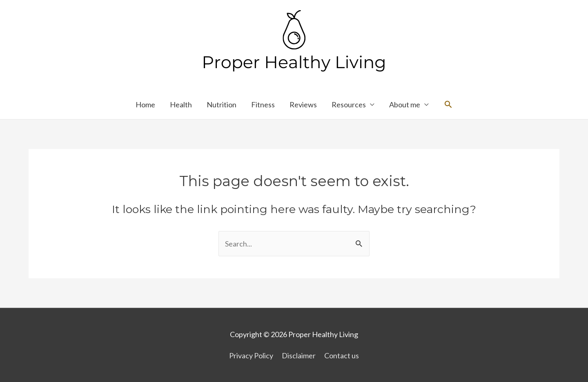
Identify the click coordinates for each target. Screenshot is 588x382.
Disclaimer (299, 355)
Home (145, 104)
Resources (349, 104)
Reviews (303, 104)
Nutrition (222, 104)
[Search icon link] (448, 104)
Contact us (342, 355)
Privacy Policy (251, 355)
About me (405, 104)
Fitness (263, 104)
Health (181, 104)
